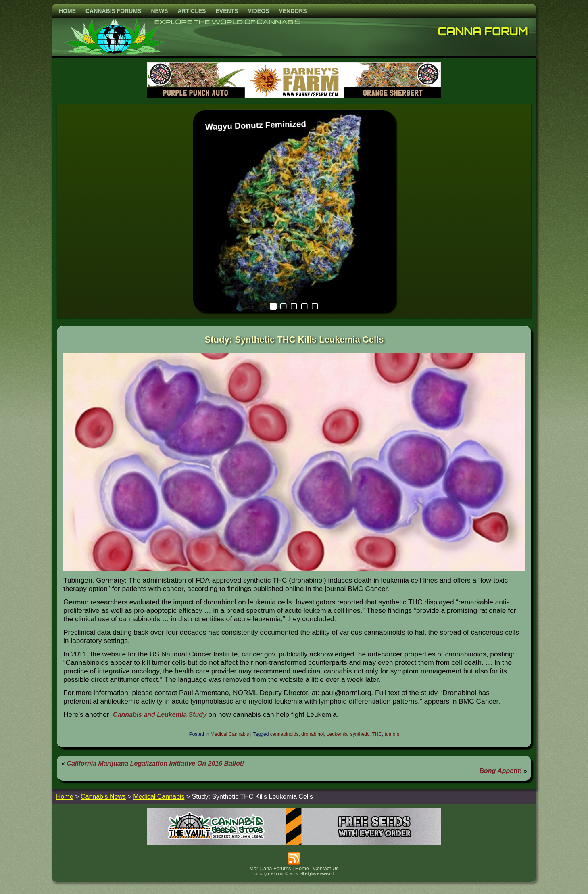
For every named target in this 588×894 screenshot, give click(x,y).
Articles (192, 11)
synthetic (360, 734)
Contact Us (326, 868)
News (159, 11)
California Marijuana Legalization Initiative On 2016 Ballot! (155, 763)
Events (227, 11)
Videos (258, 11)
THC (377, 734)
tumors (392, 734)
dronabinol (313, 734)
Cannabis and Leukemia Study (160, 715)
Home (67, 11)
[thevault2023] (294, 843)
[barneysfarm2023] (294, 96)
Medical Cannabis (230, 734)
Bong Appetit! (501, 771)
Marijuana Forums (270, 868)
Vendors (293, 11)
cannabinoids (285, 734)
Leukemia (337, 734)
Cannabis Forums (113, 11)
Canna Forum (483, 31)
